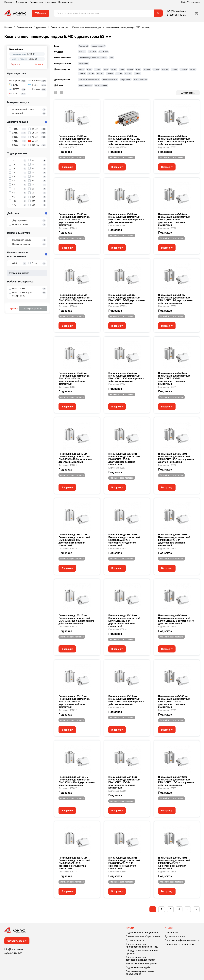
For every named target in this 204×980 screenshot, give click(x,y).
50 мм (114, 69)
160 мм (82, 74)
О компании (22, 2)
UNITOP (82, 52)
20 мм (193, 69)
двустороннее (101, 85)
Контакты (9, 2)
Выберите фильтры (33, 309)
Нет (111, 58)
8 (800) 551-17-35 (176, 15)
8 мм (89, 69)
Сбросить (15, 64)
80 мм (81, 69)
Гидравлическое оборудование (143, 933)
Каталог (40, 13)
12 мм (119, 74)
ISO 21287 (104, 52)
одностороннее (85, 85)
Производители (66, 2)
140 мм (100, 74)
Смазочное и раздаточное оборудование (140, 973)
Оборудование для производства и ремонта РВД (142, 945)
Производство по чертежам (43, 2)
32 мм (156, 69)
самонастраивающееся (89, 79)
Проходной (83, 46)
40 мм (130, 69)
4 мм (138, 69)
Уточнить (39, 64)
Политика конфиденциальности (182, 940)
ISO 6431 (92, 52)
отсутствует (126, 79)
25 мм (174, 69)
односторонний (98, 46)
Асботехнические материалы (141, 964)
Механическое (140, 79)
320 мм (147, 69)
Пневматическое (110, 79)
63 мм (98, 69)
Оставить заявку (17, 941)
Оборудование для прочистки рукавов (142, 952)
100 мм (128, 74)
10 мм (137, 74)
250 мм (165, 69)
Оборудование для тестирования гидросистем (140, 958)
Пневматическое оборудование (143, 936)
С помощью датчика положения (93, 58)
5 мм (122, 69)
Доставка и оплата (175, 936)
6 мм (106, 69)
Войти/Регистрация (190, 2)
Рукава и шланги (135, 940)
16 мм (91, 74)
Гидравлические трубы (138, 967)
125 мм (110, 74)
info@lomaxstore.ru (177, 11)
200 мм (184, 69)
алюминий (83, 63)
